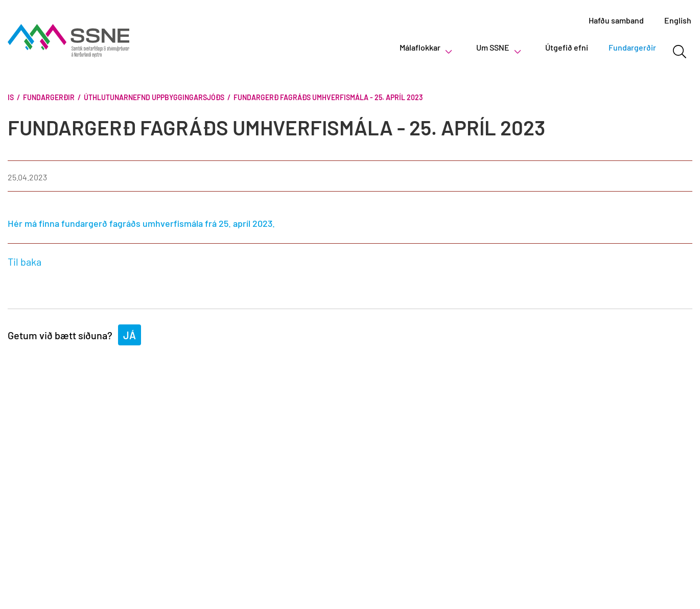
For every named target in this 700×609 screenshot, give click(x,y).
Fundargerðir (49, 97)
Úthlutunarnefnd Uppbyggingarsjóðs (154, 97)
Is (11, 97)
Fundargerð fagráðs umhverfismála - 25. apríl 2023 (328, 97)
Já (130, 335)
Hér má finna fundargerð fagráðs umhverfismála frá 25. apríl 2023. (141, 223)
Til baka (25, 262)
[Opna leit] (679, 52)
